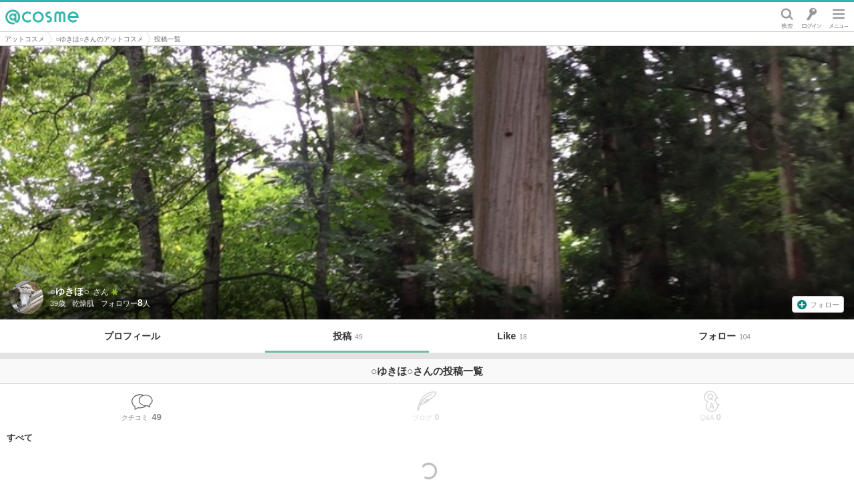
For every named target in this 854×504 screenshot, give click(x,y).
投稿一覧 (167, 39)
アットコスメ (25, 39)
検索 (787, 17)
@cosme (42, 17)
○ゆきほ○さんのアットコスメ (99, 39)
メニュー (839, 17)
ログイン (812, 17)
